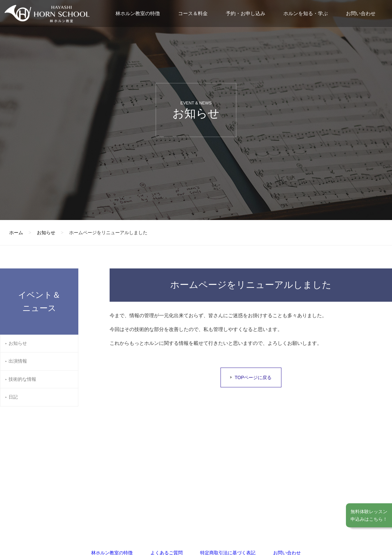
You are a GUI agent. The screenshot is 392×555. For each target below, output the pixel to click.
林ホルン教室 (50, 476)
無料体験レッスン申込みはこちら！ (369, 515)
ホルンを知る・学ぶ (306, 13)
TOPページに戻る (253, 377)
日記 (13, 397)
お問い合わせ (361, 13)
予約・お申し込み (246, 13)
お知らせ (18, 343)
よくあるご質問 (167, 436)
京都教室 (219, 474)
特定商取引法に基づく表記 (228, 436)
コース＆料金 (193, 13)
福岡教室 (126, 474)
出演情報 (18, 361)
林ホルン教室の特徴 (138, 13)
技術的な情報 (22, 379)
